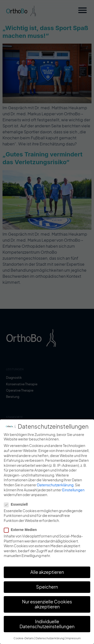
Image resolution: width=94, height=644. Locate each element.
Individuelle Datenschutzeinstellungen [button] (47, 626)
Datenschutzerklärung (55, 487)
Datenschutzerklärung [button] (50, 640)
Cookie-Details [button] (24, 640)
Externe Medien (22, 531)
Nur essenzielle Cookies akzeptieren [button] (47, 606)
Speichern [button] (47, 589)
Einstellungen (73, 492)
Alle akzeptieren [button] (47, 574)
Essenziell (17, 506)
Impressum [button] (73, 640)
